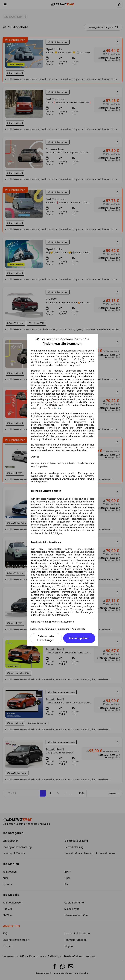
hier (59, 408)
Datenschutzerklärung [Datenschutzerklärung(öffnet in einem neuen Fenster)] (42, 629)
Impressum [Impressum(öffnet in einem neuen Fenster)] (63, 629)
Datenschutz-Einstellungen (46, 638)
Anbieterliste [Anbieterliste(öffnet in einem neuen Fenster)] (78, 629)
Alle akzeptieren (79, 638)
